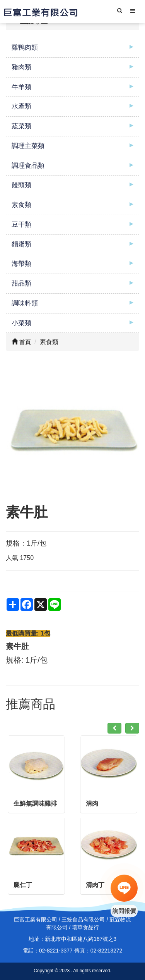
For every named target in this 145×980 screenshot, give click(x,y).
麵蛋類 (21, 244)
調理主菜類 (28, 146)
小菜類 (21, 323)
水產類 (21, 106)
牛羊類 (21, 87)
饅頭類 (21, 185)
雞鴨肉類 (25, 47)
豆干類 (21, 225)
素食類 (21, 205)
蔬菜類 (21, 126)
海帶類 (21, 264)
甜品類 (21, 283)
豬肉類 (21, 67)
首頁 (21, 342)
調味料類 (25, 303)
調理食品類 (28, 166)
